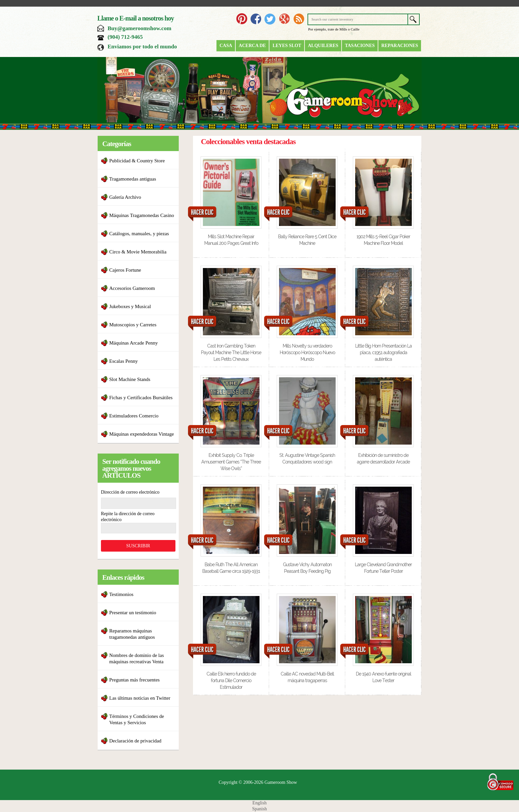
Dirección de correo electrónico (130, 492)
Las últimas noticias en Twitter (140, 698)
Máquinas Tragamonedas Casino (142, 215)
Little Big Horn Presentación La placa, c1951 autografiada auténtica (383, 352)
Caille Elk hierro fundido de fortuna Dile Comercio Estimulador (231, 680)
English (260, 803)
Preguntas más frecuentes (134, 680)
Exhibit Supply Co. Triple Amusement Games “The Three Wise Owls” (231, 462)
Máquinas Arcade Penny (134, 343)
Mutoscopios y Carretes (133, 325)
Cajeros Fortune (125, 270)
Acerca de (252, 46)
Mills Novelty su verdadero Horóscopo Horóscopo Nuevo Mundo (307, 352)
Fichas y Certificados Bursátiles (141, 398)
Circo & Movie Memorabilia (138, 252)
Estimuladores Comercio (134, 416)
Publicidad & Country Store (137, 161)
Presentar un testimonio (133, 613)
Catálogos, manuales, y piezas (139, 234)
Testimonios (121, 594)
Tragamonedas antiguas (133, 179)
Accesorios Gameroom (132, 288)
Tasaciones (360, 46)
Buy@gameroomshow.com (140, 28)
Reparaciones (400, 46)
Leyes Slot (287, 46)
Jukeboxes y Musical (130, 306)
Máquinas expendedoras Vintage (142, 434)
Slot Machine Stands (130, 379)
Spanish (259, 809)
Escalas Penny (123, 361)
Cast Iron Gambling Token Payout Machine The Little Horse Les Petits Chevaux (231, 352)
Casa (226, 46)
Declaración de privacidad (135, 741)
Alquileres (323, 46)
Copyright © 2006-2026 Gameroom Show (258, 782)
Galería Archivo (125, 197)
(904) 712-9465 (125, 37)
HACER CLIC (202, 212)
